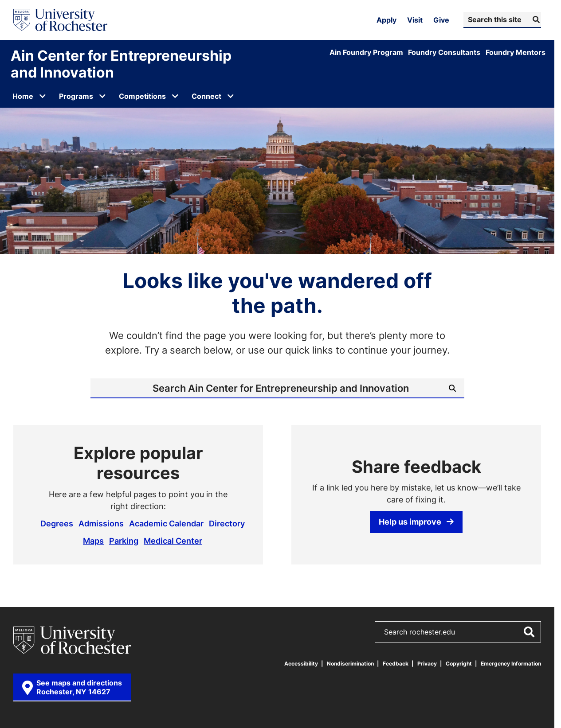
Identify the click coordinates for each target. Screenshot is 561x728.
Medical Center (173, 541)
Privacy (427, 664)
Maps (93, 541)
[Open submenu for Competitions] (175, 96)
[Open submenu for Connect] (231, 96)
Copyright (459, 664)
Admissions (101, 523)
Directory (227, 523)
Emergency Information (511, 664)
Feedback (396, 664)
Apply (386, 20)
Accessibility (301, 664)
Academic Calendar (166, 523)
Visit (415, 20)
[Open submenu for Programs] (102, 96)
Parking (124, 541)
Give (441, 20)
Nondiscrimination (350, 664)
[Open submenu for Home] (43, 96)
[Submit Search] (535, 19)
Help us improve (416, 522)
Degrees (57, 523)
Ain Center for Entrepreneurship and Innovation (121, 64)
